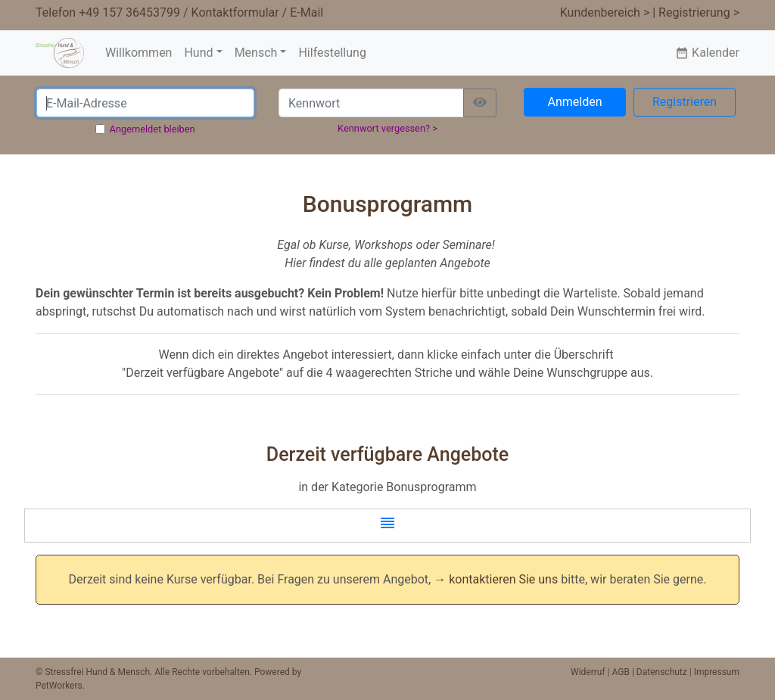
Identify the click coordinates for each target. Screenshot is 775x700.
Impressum (717, 672)
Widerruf (588, 672)
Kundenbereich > (605, 12)
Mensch (256, 53)
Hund (198, 53)
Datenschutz (662, 672)
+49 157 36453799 (129, 12)
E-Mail (307, 12)
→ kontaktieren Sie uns (496, 579)
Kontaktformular (235, 12)
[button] (387, 526)
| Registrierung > (696, 12)
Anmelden (574, 102)
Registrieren (685, 102)
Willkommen (139, 53)
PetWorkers (59, 686)
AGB (621, 672)
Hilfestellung (332, 53)
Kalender (707, 53)
